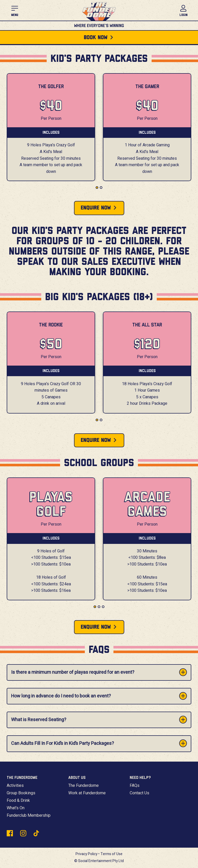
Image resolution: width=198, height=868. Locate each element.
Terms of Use (112, 854)
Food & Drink (18, 800)
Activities (15, 786)
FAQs (135, 786)
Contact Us (139, 793)
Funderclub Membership (29, 815)
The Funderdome (84, 786)
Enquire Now (96, 208)
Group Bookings (21, 793)
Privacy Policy (86, 854)
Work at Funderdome (87, 793)
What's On (16, 808)
